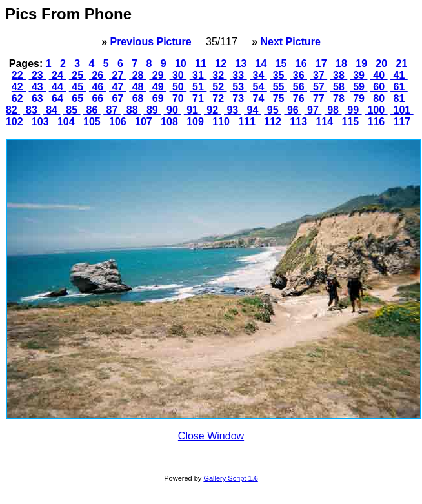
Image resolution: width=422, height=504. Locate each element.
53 (238, 87)
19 (362, 64)
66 (98, 98)
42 (19, 87)
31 (198, 75)
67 (118, 98)
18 (342, 64)
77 (318, 98)
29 (158, 75)
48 (138, 87)
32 (218, 75)
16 (301, 64)
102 (16, 122)
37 (318, 75)
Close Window (211, 436)
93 (233, 110)
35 (278, 75)
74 (258, 98)
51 (198, 87)
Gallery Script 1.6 (230, 478)
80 (379, 98)
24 (58, 75)
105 (92, 122)
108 (170, 122)
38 (339, 75)
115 (350, 122)
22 (19, 75)
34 (258, 75)
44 (58, 87)
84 (52, 110)
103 (40, 122)
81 (399, 98)
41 (399, 75)
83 (32, 110)
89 (152, 110)
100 (376, 110)
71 (198, 98)
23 (38, 75)
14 (261, 64)
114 (325, 122)
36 (298, 75)
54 (258, 87)
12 (221, 64)
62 (19, 98)
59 (359, 87)
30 (178, 75)
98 (333, 110)
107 (144, 122)
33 (238, 75)
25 (78, 75)
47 (118, 87)
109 (196, 122)
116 (376, 122)
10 (181, 64)
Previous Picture (150, 42)
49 (158, 87)
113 (299, 122)
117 (402, 122)
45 (78, 87)
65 (78, 98)
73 (238, 98)
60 (379, 87)
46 (98, 87)
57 (318, 87)
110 (221, 122)
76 (298, 98)
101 (402, 110)
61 (399, 87)
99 (353, 110)
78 (339, 98)
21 (402, 64)
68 (138, 98)
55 (278, 87)
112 (273, 122)
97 (313, 110)
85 (72, 110)
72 (218, 98)
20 (382, 64)
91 (193, 110)
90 (173, 110)
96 (293, 110)
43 (38, 87)
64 (58, 98)
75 (278, 98)
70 (178, 98)
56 (298, 87)
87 (112, 110)
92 (213, 110)
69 (158, 98)
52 (218, 87)
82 (13, 110)
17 (322, 64)
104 (66, 122)
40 (379, 75)
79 (359, 98)
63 (38, 98)
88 (132, 110)
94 (253, 110)
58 (339, 87)
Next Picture (290, 42)
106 (118, 122)
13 (241, 64)
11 (201, 64)
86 (92, 110)
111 (247, 122)
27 (118, 75)
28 (138, 75)
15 (281, 64)
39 (359, 75)
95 (273, 110)
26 (98, 75)
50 (178, 87)
